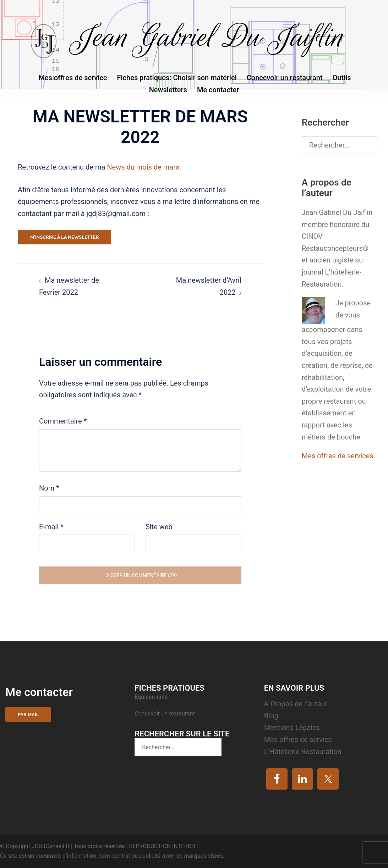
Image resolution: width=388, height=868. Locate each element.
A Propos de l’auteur (296, 704)
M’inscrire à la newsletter (64, 237)
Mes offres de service (73, 78)
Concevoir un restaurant (285, 78)
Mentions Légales (292, 728)
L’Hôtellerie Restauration (303, 752)
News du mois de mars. (144, 167)
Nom (49, 488)
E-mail (51, 527)
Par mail (28, 715)
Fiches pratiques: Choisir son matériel (177, 78)
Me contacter (218, 90)
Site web (159, 527)
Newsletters (168, 90)
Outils (342, 78)
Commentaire (63, 421)
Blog (271, 716)
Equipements (152, 697)
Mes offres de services (338, 456)
